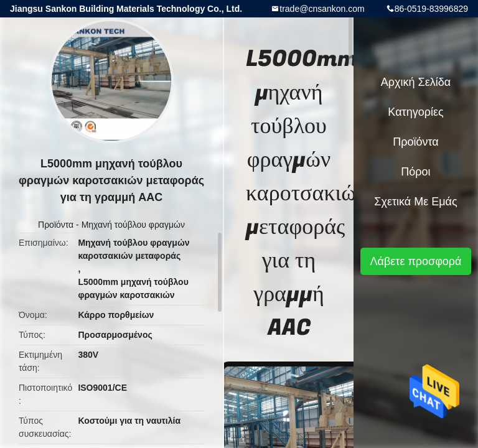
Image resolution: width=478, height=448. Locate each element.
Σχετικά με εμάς (415, 202)
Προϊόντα (56, 225)
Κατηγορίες (415, 112)
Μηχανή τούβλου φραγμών (133, 225)
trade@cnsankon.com (322, 9)
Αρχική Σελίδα (416, 82)
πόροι (415, 172)
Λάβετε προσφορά (415, 261)
